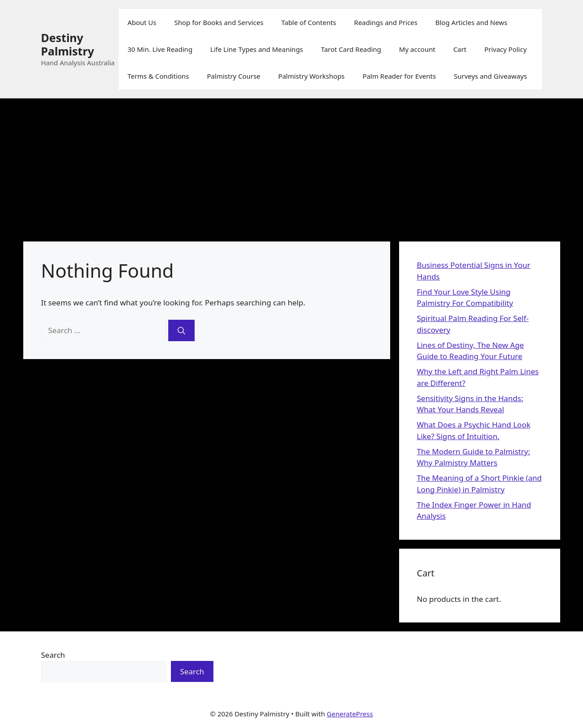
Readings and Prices (386, 22)
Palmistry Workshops (311, 76)
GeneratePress (350, 714)
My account (417, 49)
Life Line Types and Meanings (257, 49)
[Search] (181, 330)
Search (53, 655)
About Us (142, 22)
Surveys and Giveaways (490, 76)
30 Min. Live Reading (160, 49)
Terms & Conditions (158, 76)
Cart (460, 49)
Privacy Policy (505, 49)
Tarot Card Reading (351, 49)
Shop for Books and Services (219, 22)
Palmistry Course (234, 76)
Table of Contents (309, 22)
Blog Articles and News (471, 22)
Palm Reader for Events (399, 76)
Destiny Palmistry (68, 44)
